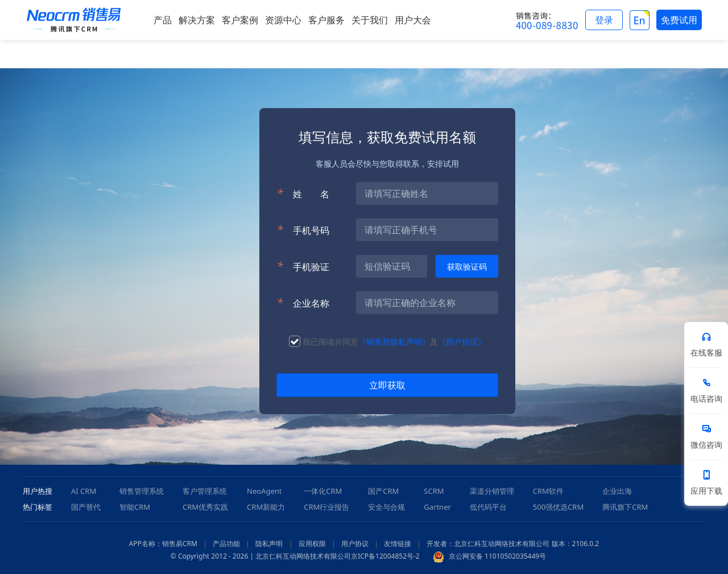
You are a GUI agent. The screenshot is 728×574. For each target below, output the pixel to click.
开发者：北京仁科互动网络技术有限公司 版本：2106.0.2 (513, 544)
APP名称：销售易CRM (163, 544)
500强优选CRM (558, 507)
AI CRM (84, 491)
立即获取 (387, 385)
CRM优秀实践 (205, 507)
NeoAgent (264, 491)
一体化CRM (323, 491)
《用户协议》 (462, 342)
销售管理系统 (142, 491)
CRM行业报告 (326, 507)
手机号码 (303, 230)
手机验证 (303, 266)
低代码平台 (488, 507)
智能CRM (135, 507)
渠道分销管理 (492, 491)
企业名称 (303, 303)
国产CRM (383, 491)
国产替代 (86, 507)
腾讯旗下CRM (625, 507)
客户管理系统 (205, 491)
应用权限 (312, 544)
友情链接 (398, 544)
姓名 (303, 193)
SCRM (434, 491)
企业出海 (617, 491)
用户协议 (355, 544)
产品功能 (226, 544)
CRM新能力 (266, 507)
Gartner (437, 507)
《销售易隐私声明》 (394, 342)
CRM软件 (548, 491)
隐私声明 (269, 544)
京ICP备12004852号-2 (385, 556)
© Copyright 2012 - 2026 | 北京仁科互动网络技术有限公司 (261, 556)
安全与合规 (386, 507)
